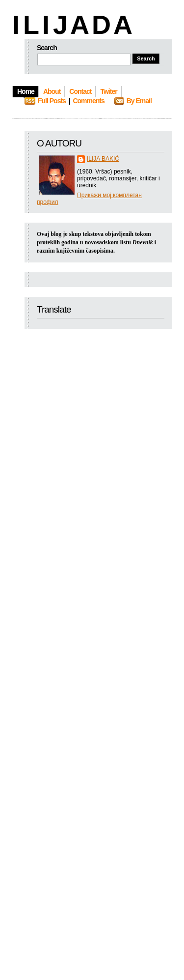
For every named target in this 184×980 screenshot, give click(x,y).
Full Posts (52, 101)
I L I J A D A (71, 25)
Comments (88, 101)
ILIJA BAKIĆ (103, 159)
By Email (139, 101)
